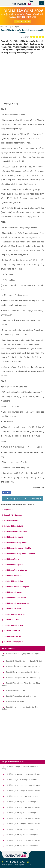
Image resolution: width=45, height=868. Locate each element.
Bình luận (7, 493)
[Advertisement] (22, 79)
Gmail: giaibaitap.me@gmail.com (16, 864)
